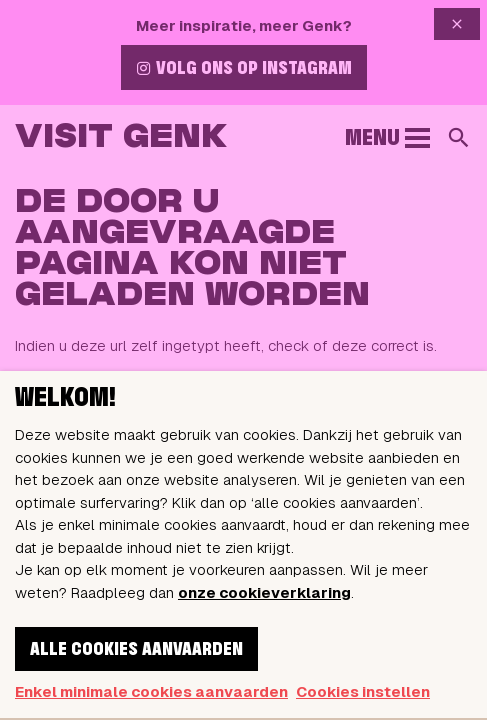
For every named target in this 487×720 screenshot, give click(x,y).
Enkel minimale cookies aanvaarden (151, 691)
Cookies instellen (363, 691)
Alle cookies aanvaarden (136, 650)
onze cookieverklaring (264, 592)
